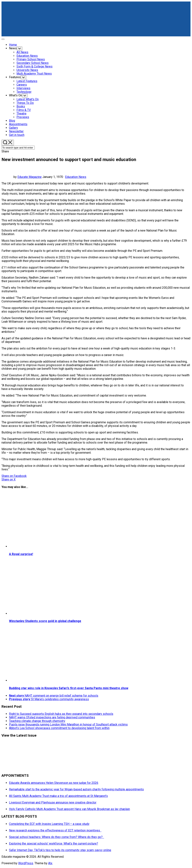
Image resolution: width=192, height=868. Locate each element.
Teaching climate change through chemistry (37, 721)
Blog (12, 121)
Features (15, 77)
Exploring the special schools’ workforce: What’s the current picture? (54, 844)
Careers (22, 85)
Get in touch (17, 135)
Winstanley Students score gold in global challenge (45, 621)
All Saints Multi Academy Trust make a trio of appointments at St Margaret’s (58, 796)
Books (21, 106)
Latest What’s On (28, 99)
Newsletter (16, 131)
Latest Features (27, 81)
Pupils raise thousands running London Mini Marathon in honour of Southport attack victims (68, 724)
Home (13, 45)
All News (22, 52)
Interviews (23, 88)
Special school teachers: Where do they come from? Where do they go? (57, 837)
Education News (27, 56)
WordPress (26, 863)
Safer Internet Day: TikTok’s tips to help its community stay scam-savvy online (60, 850)
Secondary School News (33, 63)
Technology (24, 92)
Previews (23, 117)
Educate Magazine (30, 177)
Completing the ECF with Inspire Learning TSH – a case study (49, 824)
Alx (50, 863)
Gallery (13, 128)
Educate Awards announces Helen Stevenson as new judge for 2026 (54, 783)
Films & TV (24, 110)
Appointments (18, 124)
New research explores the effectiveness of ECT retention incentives (55, 830)
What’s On (15, 95)
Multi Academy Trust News (34, 74)
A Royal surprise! (21, 554)
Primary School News (31, 59)
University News (27, 70)
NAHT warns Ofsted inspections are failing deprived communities (52, 717)
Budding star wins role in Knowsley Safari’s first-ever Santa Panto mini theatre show (69, 688)
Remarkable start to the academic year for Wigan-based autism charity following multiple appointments (76, 789)
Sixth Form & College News (34, 66)
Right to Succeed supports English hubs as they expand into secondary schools (61, 714)
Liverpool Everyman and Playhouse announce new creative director (53, 802)
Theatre (21, 114)
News (13, 48)
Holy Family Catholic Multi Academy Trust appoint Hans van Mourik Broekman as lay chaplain (69, 809)
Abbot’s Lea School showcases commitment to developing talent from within (59, 728)
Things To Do (25, 103)
